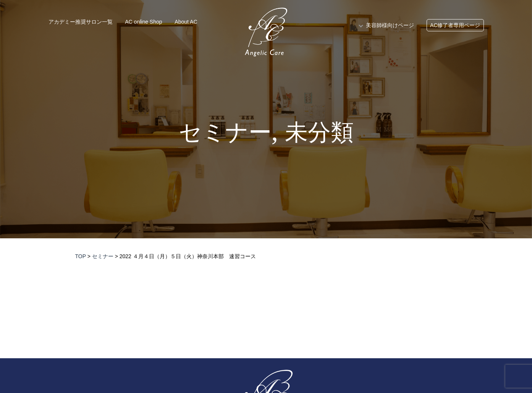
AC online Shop (143, 22)
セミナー (225, 133)
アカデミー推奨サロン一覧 (81, 22)
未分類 (319, 133)
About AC (186, 22)
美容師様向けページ (390, 25)
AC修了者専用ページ (455, 25)
